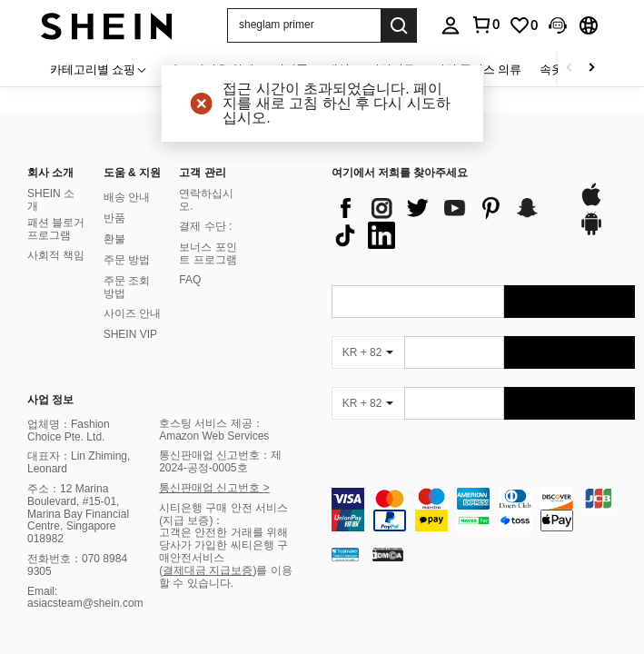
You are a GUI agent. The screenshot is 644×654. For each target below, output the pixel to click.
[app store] (591, 203)
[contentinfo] (484, 510)
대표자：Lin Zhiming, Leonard (79, 462)
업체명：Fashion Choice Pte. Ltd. (69, 431)
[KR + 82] (368, 352)
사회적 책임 (56, 255)
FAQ (190, 280)
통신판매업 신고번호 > (214, 488)
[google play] (591, 233)
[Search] (399, 25)
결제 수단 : (205, 226)
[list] (446, 222)
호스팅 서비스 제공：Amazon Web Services (214, 430)
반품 (114, 218)
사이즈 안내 (132, 313)
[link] (523, 25)
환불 (114, 239)
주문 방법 (127, 260)
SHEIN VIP (130, 334)
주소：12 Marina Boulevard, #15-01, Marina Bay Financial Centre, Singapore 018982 (78, 514)
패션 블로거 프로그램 (56, 229)
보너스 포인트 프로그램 (208, 253)
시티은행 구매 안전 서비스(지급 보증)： (223, 514)
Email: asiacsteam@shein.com (85, 598)
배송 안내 (127, 197)
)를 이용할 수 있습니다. (226, 577)
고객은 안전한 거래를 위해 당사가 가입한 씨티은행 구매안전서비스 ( (223, 551)
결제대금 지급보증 (208, 570)
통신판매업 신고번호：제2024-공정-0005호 (220, 461)
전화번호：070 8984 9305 (77, 565)
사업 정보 (50, 400)
